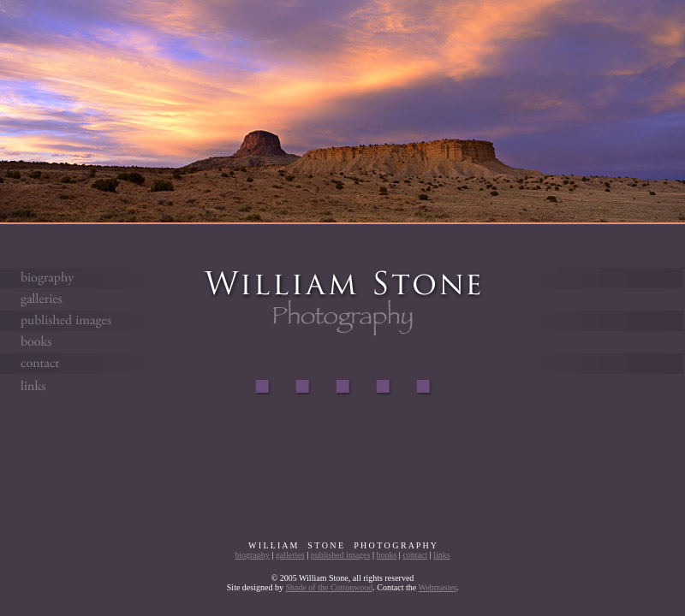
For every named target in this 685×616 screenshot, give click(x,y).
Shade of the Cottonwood (329, 587)
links (441, 555)
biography (252, 555)
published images (341, 555)
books (386, 555)
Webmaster (438, 587)
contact (415, 555)
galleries (290, 555)
